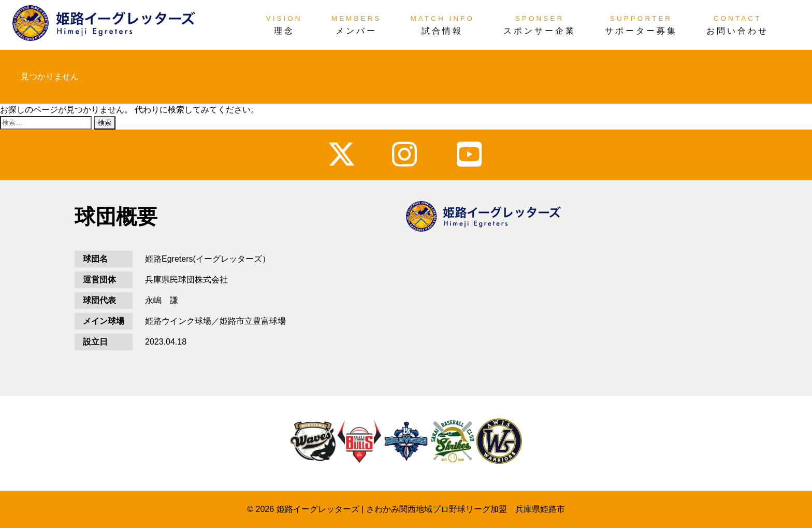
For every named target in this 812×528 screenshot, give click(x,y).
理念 (284, 31)
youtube (471, 154)
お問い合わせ (737, 31)
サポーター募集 (641, 31)
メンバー (356, 31)
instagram (406, 154)
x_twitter (342, 154)
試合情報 (442, 31)
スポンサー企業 (540, 31)
